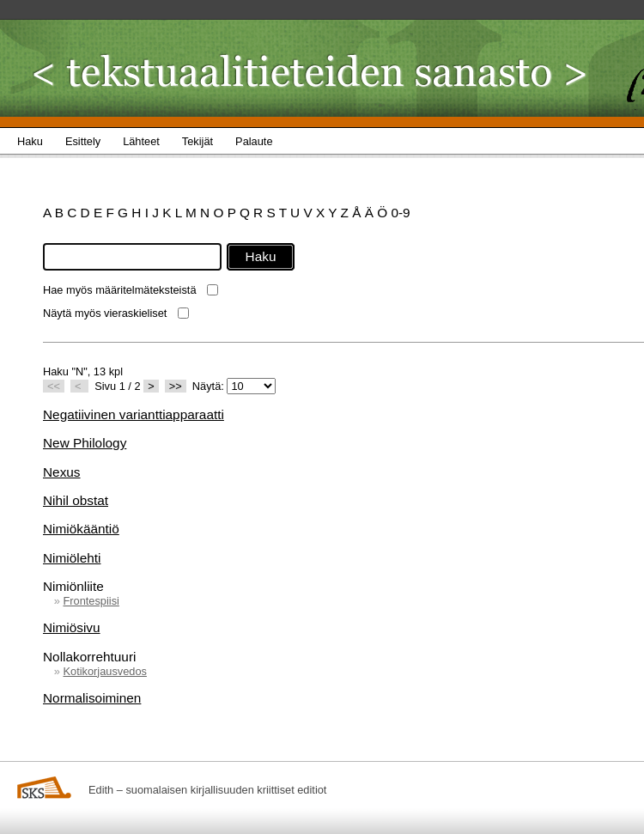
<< (54, 386)
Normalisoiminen (92, 698)
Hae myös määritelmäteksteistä (120, 290)
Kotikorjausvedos (104, 671)
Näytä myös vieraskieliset (105, 313)
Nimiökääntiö (81, 529)
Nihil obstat (76, 500)
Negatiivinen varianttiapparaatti (134, 414)
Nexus (62, 472)
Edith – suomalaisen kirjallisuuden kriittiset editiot (207, 790)
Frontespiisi (91, 601)
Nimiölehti (72, 558)
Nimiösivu (72, 627)
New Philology (85, 443)
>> (176, 386)
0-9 (400, 213)
